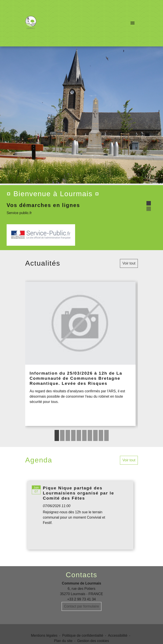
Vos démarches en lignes (43, 205)
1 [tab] (57, 435)
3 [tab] (68, 435)
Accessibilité (118, 635)
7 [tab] (90, 435)
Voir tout (129, 263)
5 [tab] (79, 435)
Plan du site (63, 641)
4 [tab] (73, 435)
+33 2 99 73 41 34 (81, 599)
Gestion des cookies (93, 641)
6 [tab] (84, 435)
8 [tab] (95, 435)
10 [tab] (106, 435)
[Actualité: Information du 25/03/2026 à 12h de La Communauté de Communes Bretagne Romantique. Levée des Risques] (80, 354)
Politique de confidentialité (83, 635)
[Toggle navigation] (133, 23)
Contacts (81, 575)
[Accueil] (31, 23)
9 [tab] (101, 435)
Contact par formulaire (81, 606)
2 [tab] (62, 435)
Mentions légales (44, 635)
